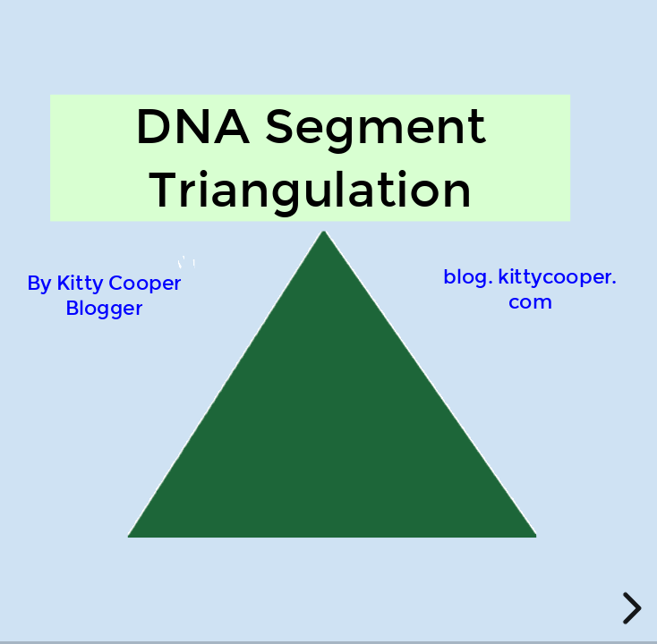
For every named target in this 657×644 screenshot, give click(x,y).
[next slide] (629, 608)
